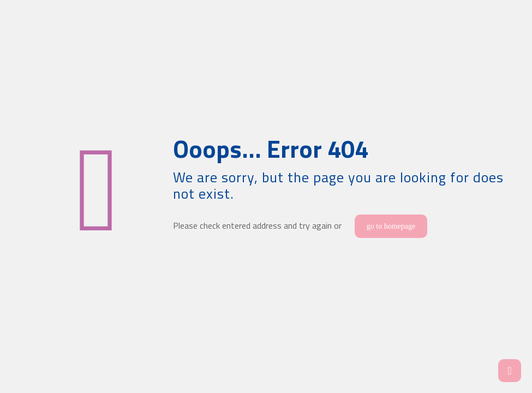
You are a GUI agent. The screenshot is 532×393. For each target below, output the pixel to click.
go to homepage (391, 226)
